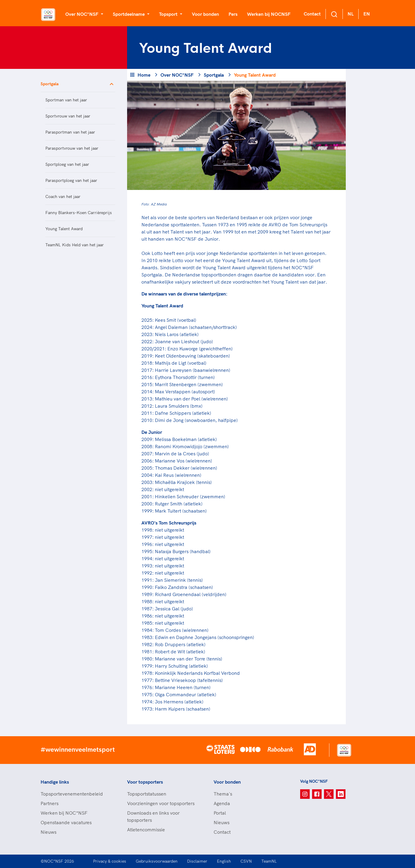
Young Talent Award (64, 229)
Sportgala (50, 84)
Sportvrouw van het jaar (68, 116)
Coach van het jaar (63, 197)
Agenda (222, 803)
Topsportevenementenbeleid (72, 794)
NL (351, 14)
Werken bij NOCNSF (269, 14)
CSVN (246, 861)
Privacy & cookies (110, 861)
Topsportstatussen (147, 794)
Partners (50, 803)
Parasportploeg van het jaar (71, 180)
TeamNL (269, 861)
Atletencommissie (146, 830)
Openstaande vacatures (66, 822)
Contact (312, 14)
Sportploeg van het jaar (67, 164)
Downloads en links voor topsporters (153, 816)
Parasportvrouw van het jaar (72, 148)
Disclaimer (197, 861)
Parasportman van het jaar (70, 132)
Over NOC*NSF (177, 75)
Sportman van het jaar (66, 100)
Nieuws (48, 832)
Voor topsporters (145, 782)
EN (367, 14)
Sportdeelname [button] (129, 14)
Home (144, 75)
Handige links (55, 782)
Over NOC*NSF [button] (82, 14)
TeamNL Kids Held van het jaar (75, 245)
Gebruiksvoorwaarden (157, 861)
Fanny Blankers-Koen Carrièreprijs (79, 213)
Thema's (223, 794)
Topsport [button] (169, 14)
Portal (220, 813)
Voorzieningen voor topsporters (161, 803)
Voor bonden (205, 14)
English (224, 861)
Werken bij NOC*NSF (64, 813)
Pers (233, 14)
